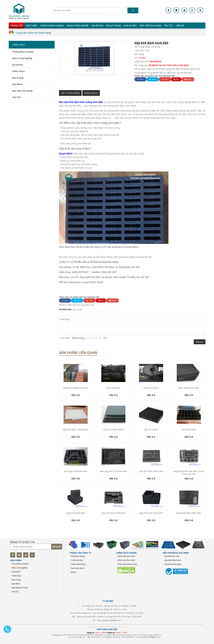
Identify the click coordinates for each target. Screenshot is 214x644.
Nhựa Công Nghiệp (78, 26)
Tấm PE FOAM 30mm (113, 430)
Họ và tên (77, 310)
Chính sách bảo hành (126, 560)
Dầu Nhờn (17, 84)
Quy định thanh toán (173, 560)
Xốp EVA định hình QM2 (113, 513)
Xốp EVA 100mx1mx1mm (76, 388)
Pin (176, 79)
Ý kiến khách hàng (78, 564)
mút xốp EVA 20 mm (189, 388)
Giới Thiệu (31, 26)
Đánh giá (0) (91, 93)
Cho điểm (65, 338)
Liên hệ (180, 26)
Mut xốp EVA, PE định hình (113, 471)
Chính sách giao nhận (126, 556)
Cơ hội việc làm (77, 560)
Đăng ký (57, 547)
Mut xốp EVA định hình (76, 471)
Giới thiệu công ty (78, 556)
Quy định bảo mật (172, 556)
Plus (165, 79)
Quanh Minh (66, 154)
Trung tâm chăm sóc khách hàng (33, 33)
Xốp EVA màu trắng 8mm (76, 430)
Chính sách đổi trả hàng (127, 564)
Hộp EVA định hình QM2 (151, 513)
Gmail (188, 79)
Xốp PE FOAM (151, 430)
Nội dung (65, 319)
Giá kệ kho (97, 26)
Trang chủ (16, 26)
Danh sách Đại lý (78, 568)
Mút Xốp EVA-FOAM (150, 26)
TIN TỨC (168, 26)
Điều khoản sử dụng (173, 564)
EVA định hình (189, 430)
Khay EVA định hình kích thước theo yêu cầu (189, 473)
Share (140, 79)
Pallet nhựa (114, 26)
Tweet (153, 79)
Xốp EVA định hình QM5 (151, 471)
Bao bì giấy (130, 26)
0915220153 (155, 61)
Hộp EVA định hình (76, 513)
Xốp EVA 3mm (113, 388)
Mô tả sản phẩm (70, 93)
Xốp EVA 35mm (151, 388)
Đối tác (74, 572)
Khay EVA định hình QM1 (189, 513)
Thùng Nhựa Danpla (52, 26)
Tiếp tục (200, 342)
